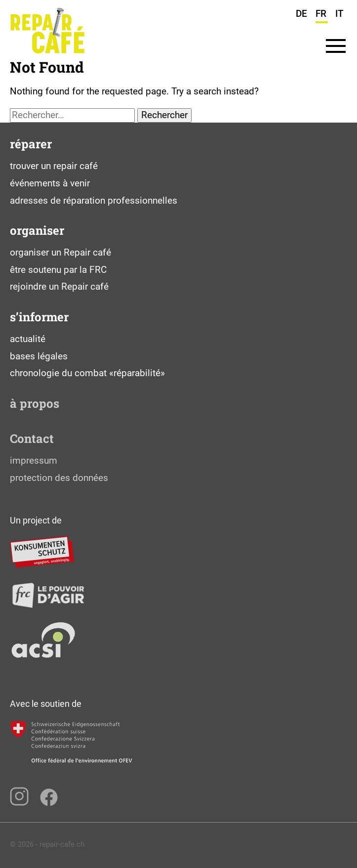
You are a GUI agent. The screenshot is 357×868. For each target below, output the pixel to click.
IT (339, 14)
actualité (28, 339)
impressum (34, 460)
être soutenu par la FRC (58, 270)
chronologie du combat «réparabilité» (87, 373)
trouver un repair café (54, 166)
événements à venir (50, 183)
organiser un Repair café (60, 252)
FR (321, 14)
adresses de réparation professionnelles (94, 200)
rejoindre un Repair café (59, 286)
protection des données (59, 478)
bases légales (39, 356)
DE (301, 14)
